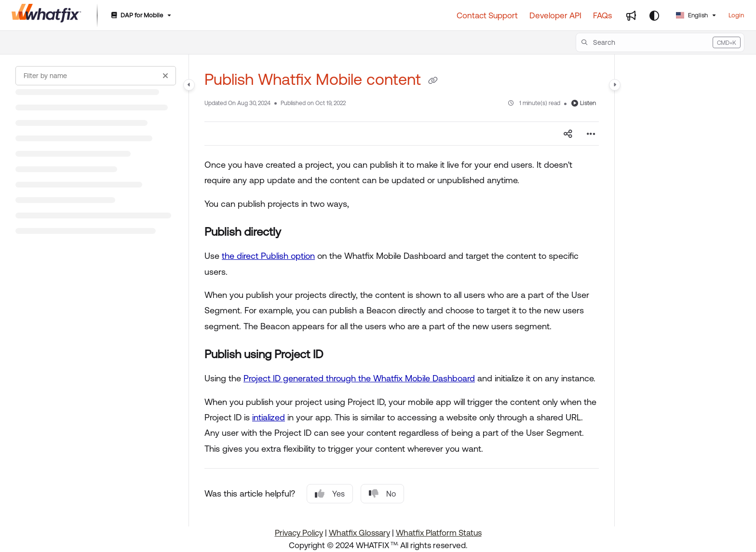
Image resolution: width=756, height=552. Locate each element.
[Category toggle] (189, 85)
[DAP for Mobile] (140, 16)
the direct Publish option (268, 256)
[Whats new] (631, 15)
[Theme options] (654, 15)
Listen (584, 103)
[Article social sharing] (568, 134)
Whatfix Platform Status (439, 533)
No (382, 494)
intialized (269, 417)
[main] (402, 290)
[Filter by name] (96, 76)
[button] (660, 42)
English (692, 15)
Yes (330, 494)
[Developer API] (555, 15)
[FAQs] (602, 15)
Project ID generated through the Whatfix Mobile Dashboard (359, 378)
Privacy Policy (299, 533)
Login (736, 15)
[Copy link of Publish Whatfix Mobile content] (433, 81)
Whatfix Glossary (359, 533)
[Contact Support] (487, 15)
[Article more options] (591, 134)
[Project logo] (47, 15)
